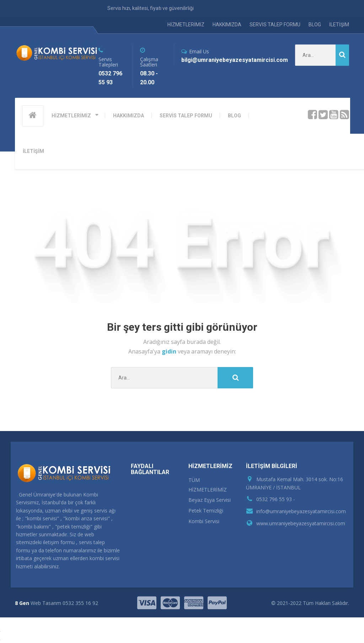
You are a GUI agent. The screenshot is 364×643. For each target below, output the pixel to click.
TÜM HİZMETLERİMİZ (208, 485)
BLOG (315, 25)
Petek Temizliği (206, 511)
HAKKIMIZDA (227, 25)
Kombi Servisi (204, 521)
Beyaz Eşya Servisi (210, 500)
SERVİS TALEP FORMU (275, 25)
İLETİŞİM (339, 25)
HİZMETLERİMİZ (186, 25)
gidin (170, 351)
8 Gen (22, 603)
